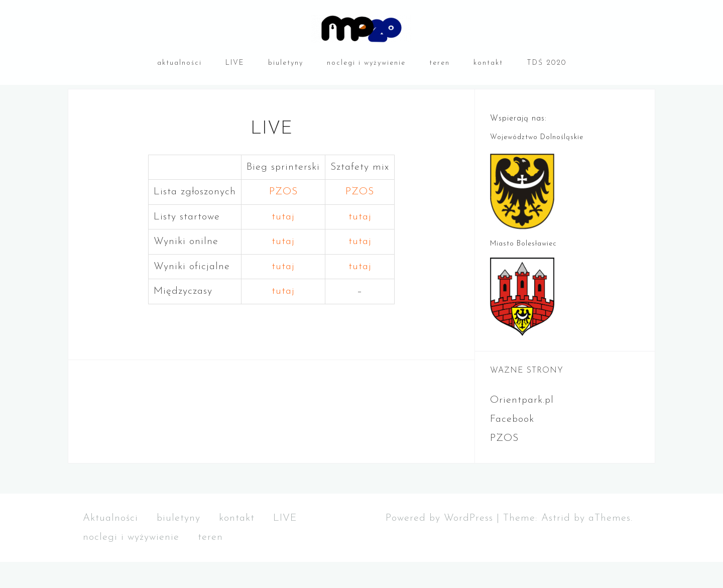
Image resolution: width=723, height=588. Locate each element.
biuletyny (286, 63)
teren (440, 63)
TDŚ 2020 (547, 63)
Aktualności (110, 544)
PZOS (283, 218)
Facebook (512, 445)
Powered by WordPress (439, 544)
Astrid (556, 544)
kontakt (488, 63)
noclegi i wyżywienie (366, 63)
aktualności (179, 63)
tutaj (283, 243)
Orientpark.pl (522, 426)
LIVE (235, 63)
